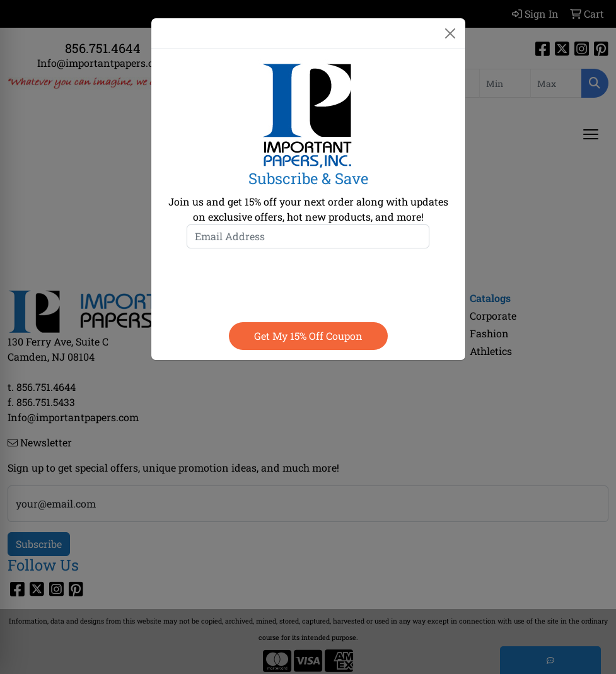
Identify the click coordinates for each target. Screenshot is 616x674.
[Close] (450, 33)
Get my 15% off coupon (308, 336)
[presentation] (308, 282)
